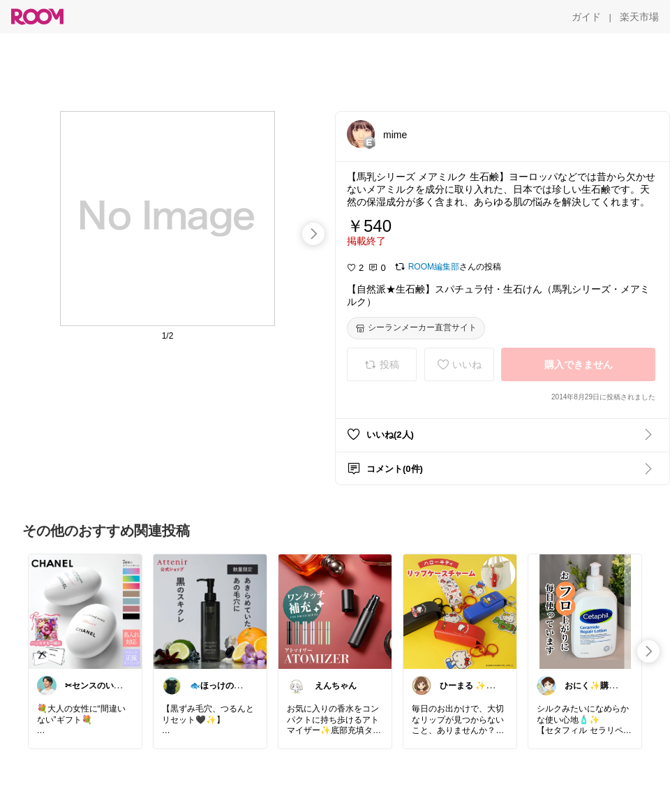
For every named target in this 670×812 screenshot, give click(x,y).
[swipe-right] (313, 234)
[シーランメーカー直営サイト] (416, 328)
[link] (85, 611)
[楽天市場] (639, 17)
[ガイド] (586, 17)
